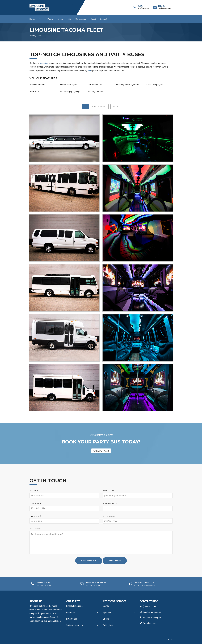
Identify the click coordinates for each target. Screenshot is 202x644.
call (89, 71)
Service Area (81, 19)
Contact (104, 19)
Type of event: (35, 516)
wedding (44, 63)
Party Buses (100, 107)
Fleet (41, 19)
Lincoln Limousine (74, 606)
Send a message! (164, 8)
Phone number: (35, 503)
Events (60, 19)
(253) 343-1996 (144, 8)
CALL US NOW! (101, 451)
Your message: (35, 529)
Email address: (109, 490)
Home (32, 19)
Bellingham (108, 625)
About (93, 19)
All (85, 107)
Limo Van (70, 612)
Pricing (50, 19)
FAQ (69, 19)
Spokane (107, 612)
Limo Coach (71, 619)
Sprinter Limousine (75, 625)
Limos (115, 107)
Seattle (106, 606)
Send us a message (152, 612)
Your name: (34, 490)
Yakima (106, 619)
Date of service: (109, 516)
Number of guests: (110, 503)
